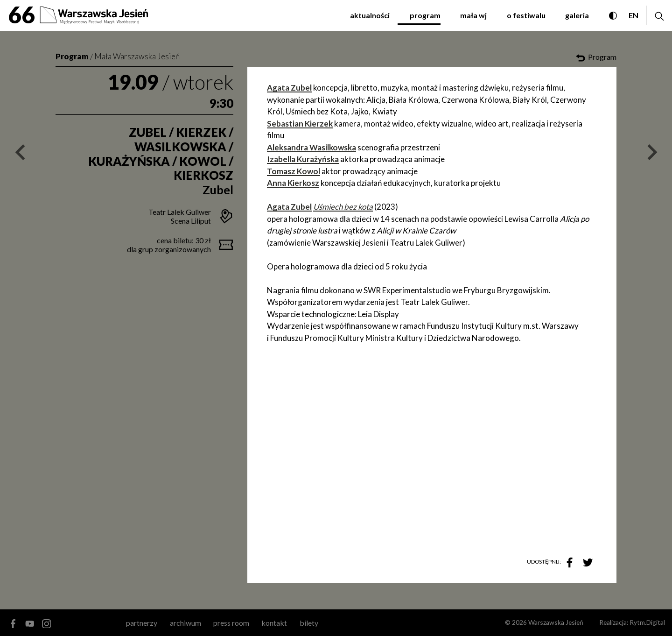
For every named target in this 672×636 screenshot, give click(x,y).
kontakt (274, 623)
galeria (577, 15)
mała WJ (473, 15)
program (425, 15)
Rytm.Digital (647, 622)
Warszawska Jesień (556, 622)
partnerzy (142, 623)
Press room (231, 623)
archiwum (185, 623)
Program (72, 56)
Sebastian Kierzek (300, 124)
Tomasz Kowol (294, 171)
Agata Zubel (289, 88)
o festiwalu (526, 15)
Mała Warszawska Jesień (137, 56)
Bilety (309, 623)
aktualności (370, 15)
